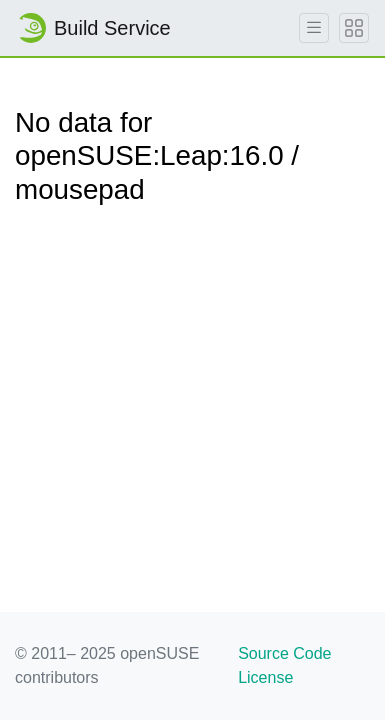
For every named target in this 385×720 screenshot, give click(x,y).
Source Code (284, 653)
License (265, 677)
